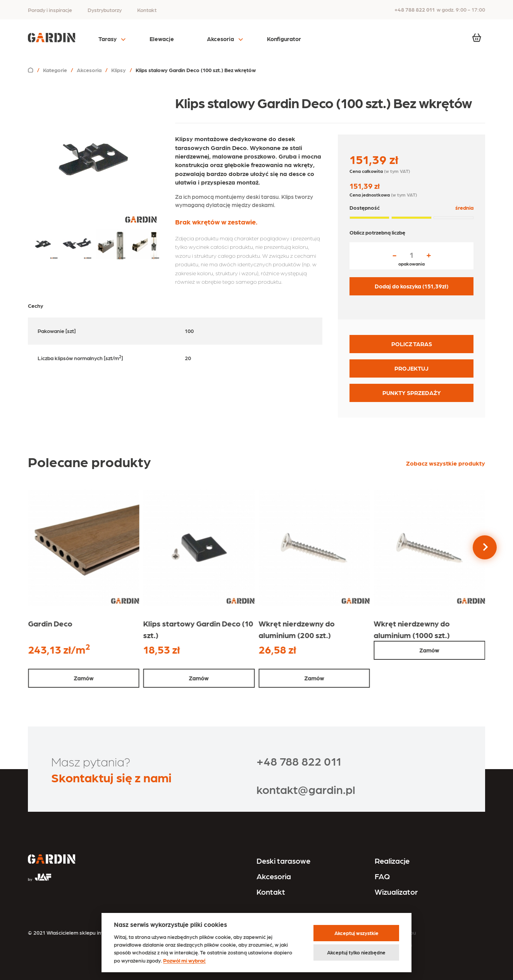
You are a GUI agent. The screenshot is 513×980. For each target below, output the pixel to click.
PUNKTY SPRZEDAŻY (412, 393)
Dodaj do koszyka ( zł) (411, 286)
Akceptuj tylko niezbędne (356, 952)
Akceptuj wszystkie (356, 933)
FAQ (382, 876)
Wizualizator (396, 892)
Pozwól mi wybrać (184, 960)
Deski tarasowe (283, 861)
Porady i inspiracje (50, 10)
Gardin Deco (50, 623)
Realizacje (392, 861)
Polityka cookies (392, 944)
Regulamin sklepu (394, 932)
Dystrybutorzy (105, 10)
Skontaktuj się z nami (111, 777)
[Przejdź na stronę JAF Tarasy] (40, 874)
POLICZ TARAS (412, 344)
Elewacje (162, 39)
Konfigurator (284, 39)
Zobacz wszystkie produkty (446, 463)
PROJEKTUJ (411, 368)
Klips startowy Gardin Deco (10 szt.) (198, 629)
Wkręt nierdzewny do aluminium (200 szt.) (296, 629)
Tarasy (108, 39)
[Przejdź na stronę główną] (52, 860)
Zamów (83, 678)
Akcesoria (220, 39)
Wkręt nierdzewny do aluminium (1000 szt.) (412, 629)
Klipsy (119, 70)
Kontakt (147, 10)
